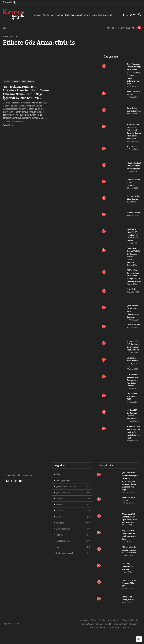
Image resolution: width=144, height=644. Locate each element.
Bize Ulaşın (114, 642)
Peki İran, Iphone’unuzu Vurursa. (128, 581)
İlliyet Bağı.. (132, 300)
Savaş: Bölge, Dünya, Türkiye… (132, 114)
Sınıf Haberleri (57, 15)
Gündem (37, 15)
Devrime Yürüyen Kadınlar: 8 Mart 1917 (130, 597)
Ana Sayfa (84, 634)
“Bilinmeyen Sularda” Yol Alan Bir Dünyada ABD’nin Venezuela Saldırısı (132, 262)
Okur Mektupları (121, 638)
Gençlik (87, 15)
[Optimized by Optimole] (139, 639)
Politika (46, 15)
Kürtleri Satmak (134, 218)
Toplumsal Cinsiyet (73, 15)
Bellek (6, 82)
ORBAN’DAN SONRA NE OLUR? (132, 408)
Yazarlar (125, 642)
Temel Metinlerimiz (99, 642)
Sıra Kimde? (132, 152)
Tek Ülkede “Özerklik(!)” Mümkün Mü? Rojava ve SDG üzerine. (133, 241)
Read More (8, 125)
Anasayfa (7, 36)
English (134, 638)
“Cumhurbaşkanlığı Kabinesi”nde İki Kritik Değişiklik (135, 171)
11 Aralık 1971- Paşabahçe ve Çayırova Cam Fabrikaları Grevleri (133, 391)
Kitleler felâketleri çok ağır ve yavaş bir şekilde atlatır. (130, 564)
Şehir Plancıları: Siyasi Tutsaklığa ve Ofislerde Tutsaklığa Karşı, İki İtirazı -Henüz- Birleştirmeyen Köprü (134, 75)
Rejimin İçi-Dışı (134, 336)
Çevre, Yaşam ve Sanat (102, 15)
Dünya (93, 634)
